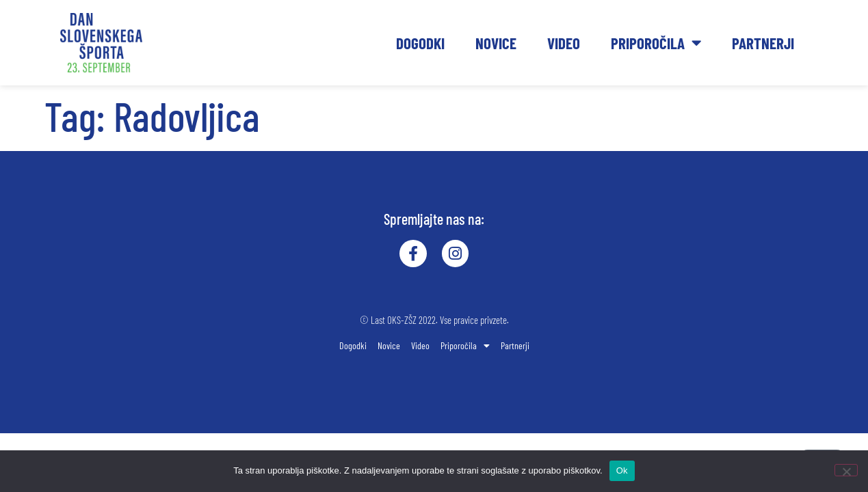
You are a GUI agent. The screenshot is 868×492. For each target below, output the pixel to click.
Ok (622, 470)
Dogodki (420, 43)
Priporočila (656, 43)
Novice (496, 43)
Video (564, 43)
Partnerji (763, 43)
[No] (846, 470)
